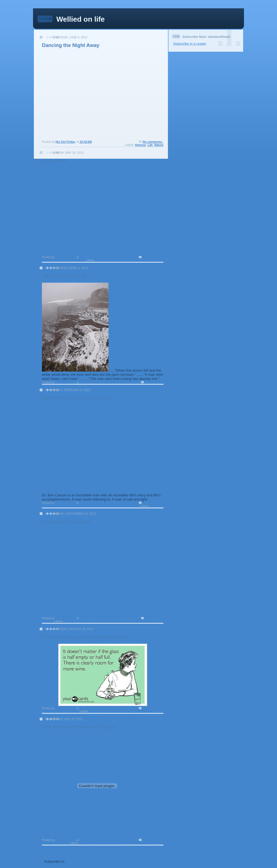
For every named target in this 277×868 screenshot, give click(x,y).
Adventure (103, 260)
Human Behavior (145, 621)
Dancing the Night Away (71, 45)
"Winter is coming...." (67, 276)
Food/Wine (112, 711)
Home (89, 851)
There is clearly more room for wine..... (88, 637)
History (127, 621)
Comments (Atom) (82, 861)
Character (157, 506)
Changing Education (66, 522)
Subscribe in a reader (190, 43)
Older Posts (151, 851)
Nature (159, 145)
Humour (140, 145)
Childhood (119, 260)
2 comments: (154, 618)
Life (150, 145)
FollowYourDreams (140, 260)
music (159, 260)
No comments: (153, 142)
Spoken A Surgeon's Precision (78, 398)
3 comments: (154, 382)
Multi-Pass (55, 161)
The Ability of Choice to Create (79, 727)
